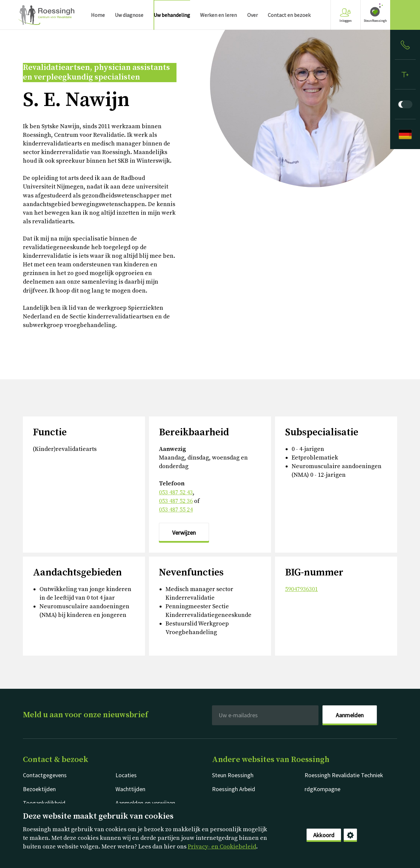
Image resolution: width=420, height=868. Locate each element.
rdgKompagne (322, 789)
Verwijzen (184, 533)
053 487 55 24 (176, 510)
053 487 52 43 (176, 492)
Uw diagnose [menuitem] (129, 15)
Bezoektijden (39, 789)
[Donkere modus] (405, 104)
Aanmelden (350, 715)
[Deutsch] (405, 134)
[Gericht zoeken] (405, 15)
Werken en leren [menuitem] (218, 15)
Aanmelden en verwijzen (145, 803)
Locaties (126, 775)
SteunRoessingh (375, 21)
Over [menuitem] (252, 15)
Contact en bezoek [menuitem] (289, 15)
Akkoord (324, 835)
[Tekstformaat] (405, 75)
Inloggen (346, 15)
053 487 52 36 (176, 501)
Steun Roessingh (233, 775)
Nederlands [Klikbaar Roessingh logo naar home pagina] (46, 15)
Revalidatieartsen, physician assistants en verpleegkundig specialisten (96, 73)
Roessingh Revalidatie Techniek (344, 775)
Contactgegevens (45, 775)
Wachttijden (130, 789)
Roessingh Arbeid (234, 789)
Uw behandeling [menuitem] (172, 15)
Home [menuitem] (98, 15)
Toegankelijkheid (44, 803)
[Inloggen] (405, 45)
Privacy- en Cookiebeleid (222, 847)
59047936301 (301, 589)
